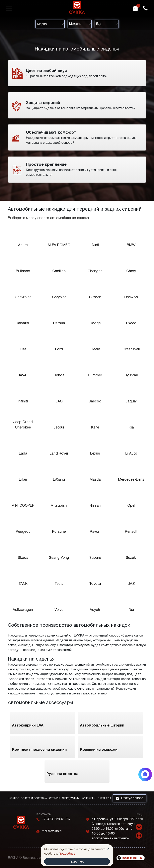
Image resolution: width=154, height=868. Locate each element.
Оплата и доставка (34, 798)
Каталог (13, 798)
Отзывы (55, 798)
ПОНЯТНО (77, 861)
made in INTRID (132, 858)
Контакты (89, 798)
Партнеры (104, 798)
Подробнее (67, 853)
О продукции (71, 798)
